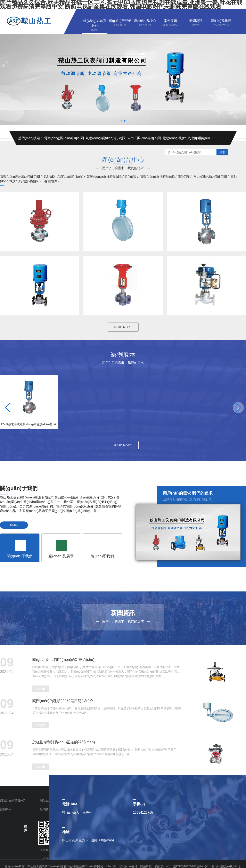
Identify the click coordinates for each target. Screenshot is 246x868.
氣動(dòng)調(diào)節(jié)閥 (106, 138)
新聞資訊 (46, 809)
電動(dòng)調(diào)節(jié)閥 (64, 138)
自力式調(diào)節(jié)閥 (144, 138)
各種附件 (52, 181)
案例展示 (6, 809)
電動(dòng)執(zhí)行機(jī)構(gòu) (186, 138)
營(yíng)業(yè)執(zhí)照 (227, 866)
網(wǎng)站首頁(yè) (13, 801)
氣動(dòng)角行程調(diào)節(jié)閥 (113, 177)
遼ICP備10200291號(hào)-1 (191, 866)
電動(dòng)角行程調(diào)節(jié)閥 (166, 177)
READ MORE (123, 327)
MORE (14, 525)
